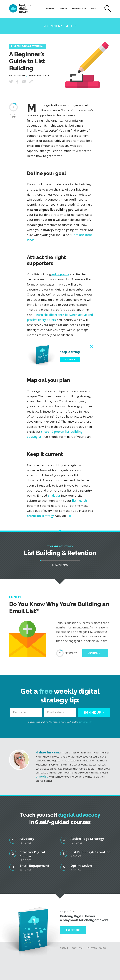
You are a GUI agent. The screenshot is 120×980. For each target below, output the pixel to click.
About (95, 9)
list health (79, 501)
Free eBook (70, 360)
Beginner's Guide (39, 75)
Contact (78, 948)
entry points (60, 274)
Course (50, 9)
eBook (63, 9)
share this (42, 777)
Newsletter (79, 9)
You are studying (60, 546)
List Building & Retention (27, 46)
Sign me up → (94, 712)
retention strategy (40, 516)
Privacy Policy (97, 948)
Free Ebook (73, 930)
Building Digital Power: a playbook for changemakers (84, 918)
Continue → (95, 653)
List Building (17, 75)
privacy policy (85, 722)
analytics (54, 495)
